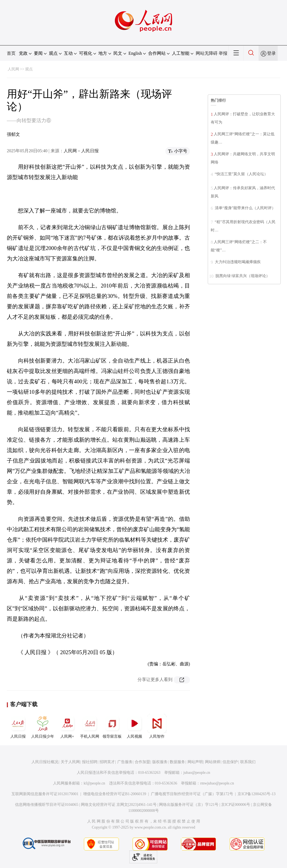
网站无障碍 (207, 53)
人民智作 (157, 726)
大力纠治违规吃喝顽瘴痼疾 (237, 262)
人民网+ (67, 726)
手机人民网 (90, 726)
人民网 (13, 69)
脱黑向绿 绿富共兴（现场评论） (242, 276)
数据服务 (177, 762)
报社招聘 (90, 762)
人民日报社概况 (45, 762)
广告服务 (125, 762)
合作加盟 (142, 762)
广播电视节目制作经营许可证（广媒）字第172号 (192, 794)
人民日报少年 (43, 726)
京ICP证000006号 (236, 805)
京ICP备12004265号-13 (256, 794)
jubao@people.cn (197, 773)
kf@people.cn (94, 783)
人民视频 (134, 726)
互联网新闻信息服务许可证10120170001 (45, 794)
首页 (11, 53)
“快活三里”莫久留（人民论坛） (241, 174)
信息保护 (230, 762)
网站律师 (213, 762)
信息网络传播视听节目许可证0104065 (47, 805)
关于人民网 (70, 762)
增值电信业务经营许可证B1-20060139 (115, 794)
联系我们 (248, 762)
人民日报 (18, 726)
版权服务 (160, 762)
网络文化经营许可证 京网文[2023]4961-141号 (119, 805)
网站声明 (195, 762)
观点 (29, 69)
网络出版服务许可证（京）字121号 (189, 805)
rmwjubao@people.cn (217, 783)
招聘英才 (107, 762)
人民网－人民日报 (81, 151)
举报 (223, 53)
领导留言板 (112, 726)
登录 (271, 53)
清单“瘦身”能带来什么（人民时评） (245, 208)
